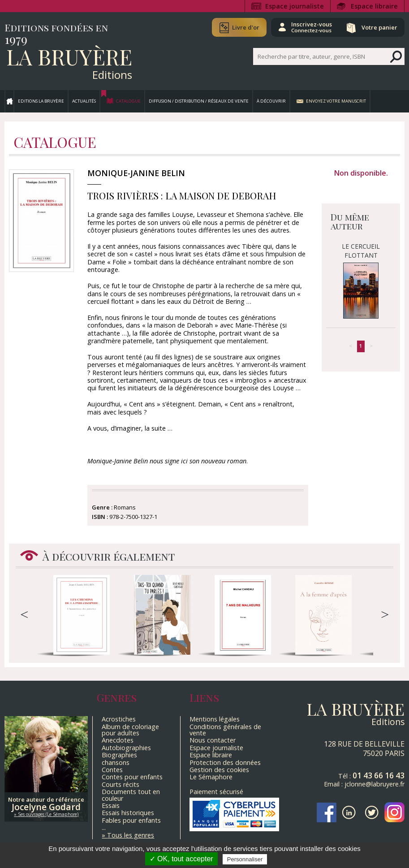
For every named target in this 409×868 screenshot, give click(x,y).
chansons (116, 762)
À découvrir (271, 101)
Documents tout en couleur (131, 795)
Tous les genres (131, 835)
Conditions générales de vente (225, 730)
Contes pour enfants (132, 777)
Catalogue (128, 101)
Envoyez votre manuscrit (336, 101)
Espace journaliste (295, 6)
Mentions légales (215, 719)
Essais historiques (128, 813)
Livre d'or (244, 27)
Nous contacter (213, 740)
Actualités (84, 101)
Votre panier (379, 27)
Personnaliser (245, 859)
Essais (111, 805)
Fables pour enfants (131, 820)
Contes (112, 770)
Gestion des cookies (219, 770)
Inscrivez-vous (311, 27)
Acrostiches (119, 719)
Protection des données (225, 762)
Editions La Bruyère (41, 101)
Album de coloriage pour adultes (130, 730)
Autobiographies (126, 748)
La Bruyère (69, 56)
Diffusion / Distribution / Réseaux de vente (199, 101)
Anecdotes (118, 740)
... (104, 827)
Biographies (119, 755)
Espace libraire (374, 6)
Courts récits (121, 784)
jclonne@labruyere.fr (375, 784)
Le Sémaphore (211, 777)
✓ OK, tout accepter (181, 859)
